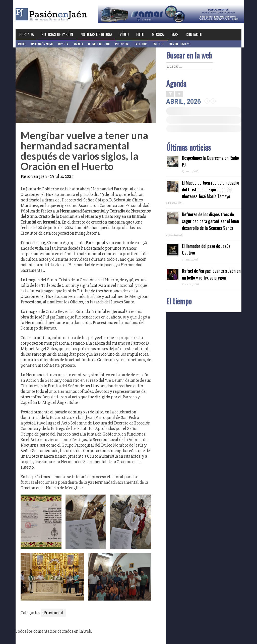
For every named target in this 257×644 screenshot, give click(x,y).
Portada (27, 34)
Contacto (194, 34)
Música (158, 34)
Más (175, 34)
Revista (63, 44)
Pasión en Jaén (65, 14)
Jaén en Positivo (180, 44)
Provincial (122, 44)
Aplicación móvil (42, 44)
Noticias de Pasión (57, 34)
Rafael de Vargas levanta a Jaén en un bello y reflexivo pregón (211, 274)
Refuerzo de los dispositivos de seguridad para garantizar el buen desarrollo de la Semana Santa (210, 221)
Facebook (141, 44)
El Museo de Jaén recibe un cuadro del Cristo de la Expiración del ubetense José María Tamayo (211, 189)
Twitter (158, 44)
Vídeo (124, 34)
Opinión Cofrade (99, 44)
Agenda (78, 44)
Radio (22, 44)
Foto (140, 34)
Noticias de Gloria (96, 34)
